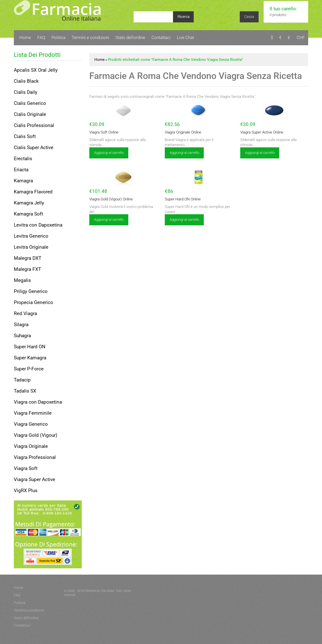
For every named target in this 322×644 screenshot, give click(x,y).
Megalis (22, 280)
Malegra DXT (28, 258)
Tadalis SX (25, 391)
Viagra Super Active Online (262, 132)
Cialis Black (26, 81)
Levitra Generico (31, 236)
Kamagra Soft (28, 214)
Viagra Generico (31, 424)
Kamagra (23, 181)
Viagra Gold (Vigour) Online (111, 199)
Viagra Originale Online (183, 132)
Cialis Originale (30, 114)
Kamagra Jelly (29, 203)
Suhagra (22, 336)
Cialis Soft (25, 136)
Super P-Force (29, 369)
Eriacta (21, 170)
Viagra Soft (26, 468)
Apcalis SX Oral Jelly (36, 70)
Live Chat (185, 37)
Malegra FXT (27, 269)
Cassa (249, 17)
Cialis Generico (30, 103)
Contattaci (161, 37)
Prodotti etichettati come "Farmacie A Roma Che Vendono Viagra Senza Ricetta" (175, 60)
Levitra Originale (31, 247)
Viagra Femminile (33, 413)
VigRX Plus (26, 490)
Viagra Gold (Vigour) (36, 435)
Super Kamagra (30, 358)
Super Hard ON (30, 347)
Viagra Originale (31, 446)
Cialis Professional (34, 125)
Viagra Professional (35, 457)
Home (25, 37)
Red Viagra (25, 313)
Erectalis (23, 159)
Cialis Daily (26, 92)
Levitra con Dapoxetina (38, 225)
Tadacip (22, 380)
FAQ (41, 37)
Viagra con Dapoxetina (38, 402)
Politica (58, 37)
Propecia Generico (33, 302)
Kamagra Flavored (33, 192)
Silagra (21, 325)
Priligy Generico (31, 291)
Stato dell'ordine (130, 37)
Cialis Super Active (34, 147)
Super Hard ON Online (183, 199)
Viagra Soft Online (104, 132)
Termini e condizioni (90, 37)
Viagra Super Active (34, 479)
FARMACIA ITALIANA (99, 591)
